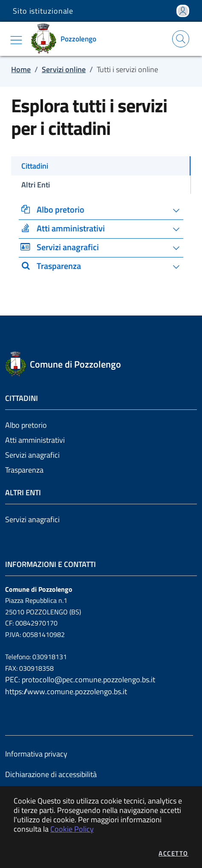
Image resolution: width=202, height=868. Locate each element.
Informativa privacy (36, 754)
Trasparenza (24, 470)
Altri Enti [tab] (36, 185)
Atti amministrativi (35, 440)
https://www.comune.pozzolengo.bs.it (66, 691)
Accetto (173, 853)
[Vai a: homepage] (66, 39)
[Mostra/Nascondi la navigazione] (16, 40)
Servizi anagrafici (32, 455)
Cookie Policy (72, 829)
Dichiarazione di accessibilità (51, 774)
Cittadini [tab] (35, 166)
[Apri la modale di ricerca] (181, 39)
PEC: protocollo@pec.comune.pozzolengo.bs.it (80, 679)
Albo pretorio (26, 425)
